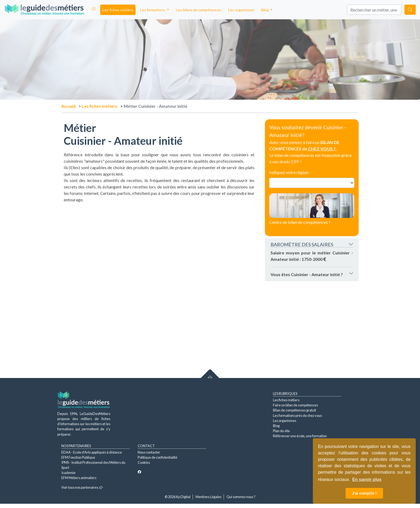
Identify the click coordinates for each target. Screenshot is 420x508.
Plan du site (281, 431)
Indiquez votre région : (290, 172)
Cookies (144, 462)
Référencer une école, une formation (300, 436)
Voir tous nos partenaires (82, 487)
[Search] (374, 10)
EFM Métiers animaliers (79, 478)
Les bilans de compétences (199, 10)
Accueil (68, 106)
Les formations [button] (153, 10)
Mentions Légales (209, 497)
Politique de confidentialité (157, 457)
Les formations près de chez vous (297, 416)
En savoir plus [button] (367, 479)
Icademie (68, 473)
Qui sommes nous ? (241, 497)
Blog (276, 426)
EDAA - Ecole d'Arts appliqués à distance (92, 452)
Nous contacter (149, 452)
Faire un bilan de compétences (295, 405)
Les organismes (241, 10)
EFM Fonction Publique (78, 457)
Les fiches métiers (118, 10)
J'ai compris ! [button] (364, 493)
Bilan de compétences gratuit (295, 410)
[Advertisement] (159, 240)
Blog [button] (265, 10)
